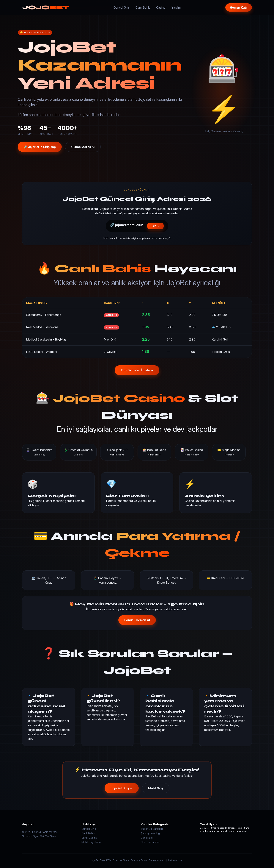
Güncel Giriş (122, 7)
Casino (161, 7)
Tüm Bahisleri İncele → (137, 370)
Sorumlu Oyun (31, 836)
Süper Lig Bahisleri (152, 829)
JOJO (46, 7)
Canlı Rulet (147, 838)
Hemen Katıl (239, 7)
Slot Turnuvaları (150, 842)
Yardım (176, 7)
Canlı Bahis (143, 7)
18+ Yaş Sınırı (48, 836)
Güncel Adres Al (83, 147)
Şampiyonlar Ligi (151, 833)
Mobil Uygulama (91, 842)
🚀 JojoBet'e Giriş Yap (40, 147)
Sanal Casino (89, 838)
